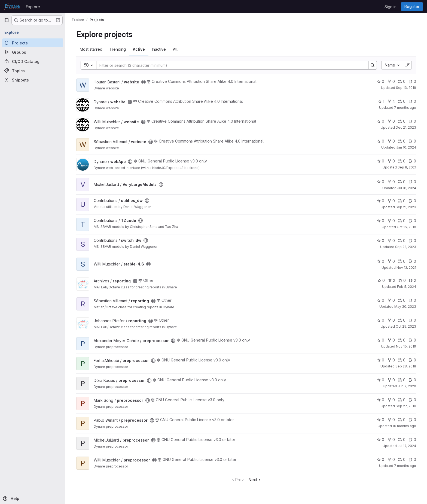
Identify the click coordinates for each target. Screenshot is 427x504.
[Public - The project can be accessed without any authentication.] (144, 82)
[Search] (230, 65)
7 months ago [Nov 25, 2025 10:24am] (405, 466)
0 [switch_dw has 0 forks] (391, 241)
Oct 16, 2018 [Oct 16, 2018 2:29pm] (406, 227)
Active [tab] (139, 49)
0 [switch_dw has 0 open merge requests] (402, 241)
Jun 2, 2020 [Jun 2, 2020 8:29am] (407, 386)
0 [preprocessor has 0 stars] (381, 340)
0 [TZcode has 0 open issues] (412, 221)
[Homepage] (12, 7)
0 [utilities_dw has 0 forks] (391, 201)
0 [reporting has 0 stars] (381, 280)
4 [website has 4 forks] (391, 101)
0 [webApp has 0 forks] (391, 161)
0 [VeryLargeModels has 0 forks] (391, 182)
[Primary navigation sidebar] (7, 20)
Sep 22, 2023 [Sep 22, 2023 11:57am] (406, 247)
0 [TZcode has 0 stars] (381, 221)
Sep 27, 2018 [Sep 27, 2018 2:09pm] (406, 406)
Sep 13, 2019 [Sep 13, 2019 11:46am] (406, 88)
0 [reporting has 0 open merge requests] (402, 280)
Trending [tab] (118, 49)
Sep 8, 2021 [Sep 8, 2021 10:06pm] (407, 167)
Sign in (391, 7)
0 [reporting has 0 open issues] (412, 300)
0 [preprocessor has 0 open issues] (412, 340)
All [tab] (175, 49)
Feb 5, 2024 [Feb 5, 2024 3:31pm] (407, 287)
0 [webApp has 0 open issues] (412, 161)
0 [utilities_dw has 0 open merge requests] (402, 201)
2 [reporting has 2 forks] (392, 280)
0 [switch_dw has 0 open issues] (412, 241)
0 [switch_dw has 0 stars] (381, 241)
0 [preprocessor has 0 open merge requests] (402, 340)
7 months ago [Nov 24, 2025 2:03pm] (405, 108)
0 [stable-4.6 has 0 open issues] (412, 261)
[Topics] (33, 71)
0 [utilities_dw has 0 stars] (381, 201)
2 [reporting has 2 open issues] (413, 280)
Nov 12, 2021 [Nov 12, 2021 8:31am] (406, 268)
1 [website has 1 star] (381, 101)
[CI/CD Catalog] (33, 61)
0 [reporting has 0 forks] (391, 300)
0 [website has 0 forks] (391, 81)
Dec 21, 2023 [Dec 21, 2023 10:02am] (406, 127)
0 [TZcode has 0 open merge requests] (402, 221)
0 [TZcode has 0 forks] (391, 221)
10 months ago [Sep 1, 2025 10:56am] (404, 426)
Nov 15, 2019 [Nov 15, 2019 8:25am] (406, 346)
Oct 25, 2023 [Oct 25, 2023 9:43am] (406, 326)
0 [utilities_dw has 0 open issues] (412, 201)
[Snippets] (33, 80)
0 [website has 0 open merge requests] (402, 81)
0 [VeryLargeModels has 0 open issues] (412, 182)
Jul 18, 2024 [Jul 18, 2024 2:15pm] (407, 188)
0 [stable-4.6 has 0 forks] (391, 261)
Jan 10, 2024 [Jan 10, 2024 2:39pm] (406, 147)
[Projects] (33, 43)
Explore (33, 7)
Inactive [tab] (159, 49)
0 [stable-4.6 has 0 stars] (381, 261)
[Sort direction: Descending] (407, 65)
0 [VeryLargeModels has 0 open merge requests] (402, 182)
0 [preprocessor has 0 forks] (391, 340)
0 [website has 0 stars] (381, 81)
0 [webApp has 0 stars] (381, 161)
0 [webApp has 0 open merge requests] (402, 161)
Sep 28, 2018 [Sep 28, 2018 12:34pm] (406, 366)
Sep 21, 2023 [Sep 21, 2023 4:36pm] (406, 207)
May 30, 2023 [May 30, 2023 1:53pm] (405, 307)
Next (255, 480)
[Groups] (33, 52)
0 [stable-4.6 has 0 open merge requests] (402, 261)
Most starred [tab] (91, 49)
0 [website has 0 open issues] (412, 81)
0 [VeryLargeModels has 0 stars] (381, 182)
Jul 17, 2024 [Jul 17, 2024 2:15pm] (407, 446)
